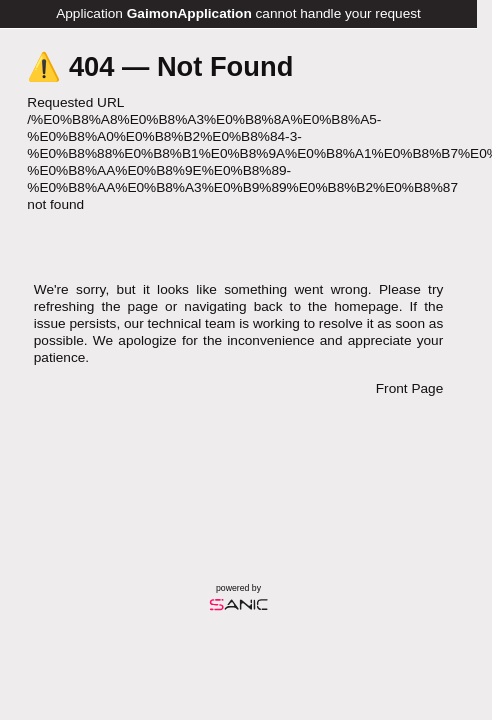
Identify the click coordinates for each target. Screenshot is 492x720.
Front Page (409, 388)
